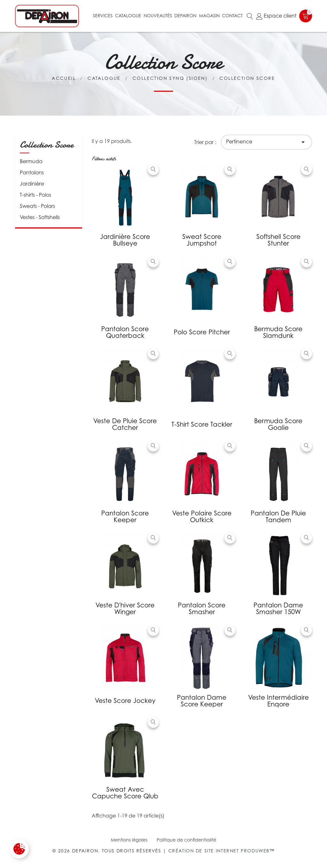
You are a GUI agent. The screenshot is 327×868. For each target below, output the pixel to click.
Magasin (209, 15)
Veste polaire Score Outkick (202, 517)
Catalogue (128, 15)
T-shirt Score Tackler (202, 424)
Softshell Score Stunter (278, 240)
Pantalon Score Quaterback (125, 332)
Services (103, 15)
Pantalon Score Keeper (125, 517)
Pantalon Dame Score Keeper (202, 701)
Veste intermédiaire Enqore (278, 701)
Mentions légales (129, 840)
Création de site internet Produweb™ (221, 851)
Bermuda (31, 161)
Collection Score (47, 145)
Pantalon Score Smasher (202, 609)
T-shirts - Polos (35, 195)
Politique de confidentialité (186, 840)
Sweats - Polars (37, 206)
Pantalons (32, 172)
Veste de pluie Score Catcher (125, 424)
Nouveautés (158, 15)
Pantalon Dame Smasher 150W (278, 609)
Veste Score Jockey (125, 701)
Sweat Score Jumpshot (202, 240)
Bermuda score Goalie (278, 424)
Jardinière (32, 184)
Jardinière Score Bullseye (125, 240)
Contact (232, 15)
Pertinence (266, 142)
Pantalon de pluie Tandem (278, 517)
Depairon (185, 15)
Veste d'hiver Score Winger (125, 609)
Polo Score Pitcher (202, 332)
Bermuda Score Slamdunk (278, 332)
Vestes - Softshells (40, 217)
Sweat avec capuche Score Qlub (125, 793)
